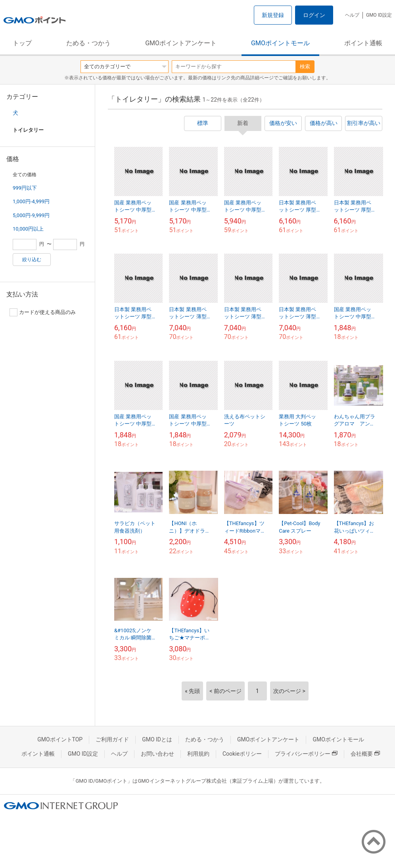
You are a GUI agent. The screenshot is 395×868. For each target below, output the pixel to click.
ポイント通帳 (363, 43)
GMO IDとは (157, 739)
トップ (22, 43)
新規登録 (273, 15)
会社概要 (365, 754)
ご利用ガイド (112, 739)
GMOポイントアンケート (181, 43)
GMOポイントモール (280, 43)
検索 (305, 66)
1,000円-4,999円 (31, 201)
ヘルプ (352, 15)
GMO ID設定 (379, 15)
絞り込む (32, 260)
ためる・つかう (88, 43)
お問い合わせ (157, 754)
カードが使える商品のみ (43, 312)
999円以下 (25, 188)
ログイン (314, 15)
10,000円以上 (28, 229)
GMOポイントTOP (60, 739)
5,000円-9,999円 (31, 215)
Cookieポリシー (242, 754)
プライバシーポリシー (306, 754)
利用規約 (198, 754)
